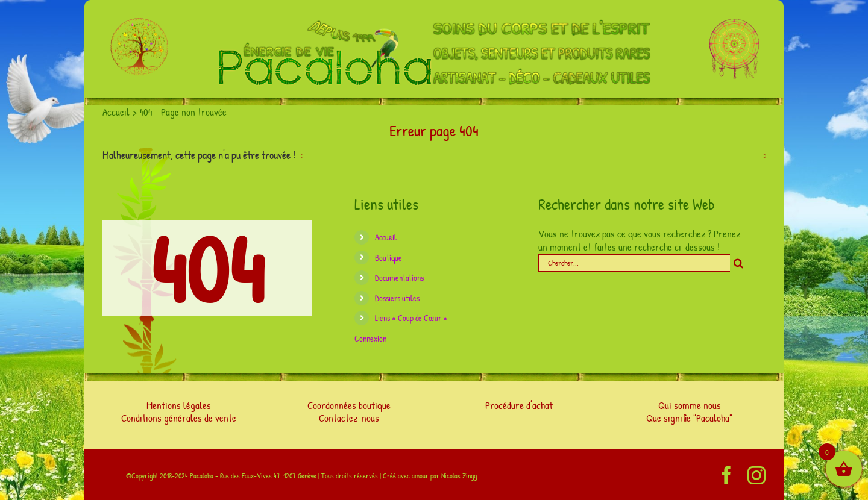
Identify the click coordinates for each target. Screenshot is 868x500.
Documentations (399, 277)
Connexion (370, 338)
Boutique (388, 258)
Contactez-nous (349, 418)
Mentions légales (179, 405)
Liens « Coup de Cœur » (411, 318)
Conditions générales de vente (179, 418)
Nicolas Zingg (459, 476)
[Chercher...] (634, 263)
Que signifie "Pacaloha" (689, 418)
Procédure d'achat (519, 405)
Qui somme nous (690, 405)
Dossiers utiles (397, 298)
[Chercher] (739, 263)
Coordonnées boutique (349, 405)
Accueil (386, 237)
